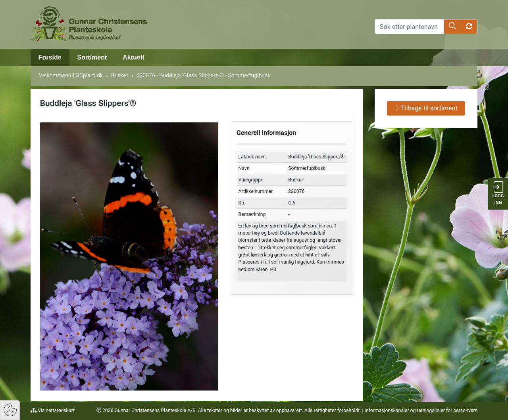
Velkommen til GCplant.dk (71, 75)
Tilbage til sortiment (426, 108)
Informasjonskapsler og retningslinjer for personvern (421, 410)
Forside (50, 57)
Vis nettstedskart (56, 410)
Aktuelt (133, 57)
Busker (120, 75)
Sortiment (92, 57)
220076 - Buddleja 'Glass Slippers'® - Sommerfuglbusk (204, 75)
